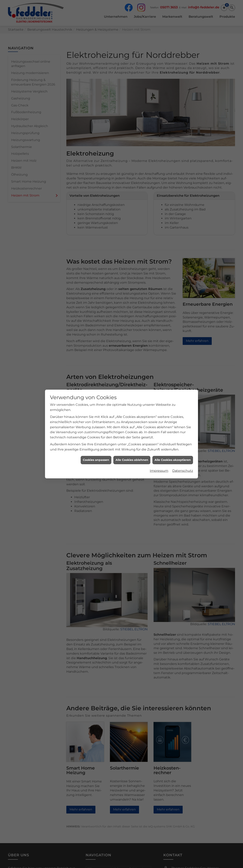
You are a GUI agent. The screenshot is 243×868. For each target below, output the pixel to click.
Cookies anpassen (96, 460)
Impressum (159, 471)
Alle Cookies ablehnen (132, 460)
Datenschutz (183, 471)
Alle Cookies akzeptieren (173, 460)
